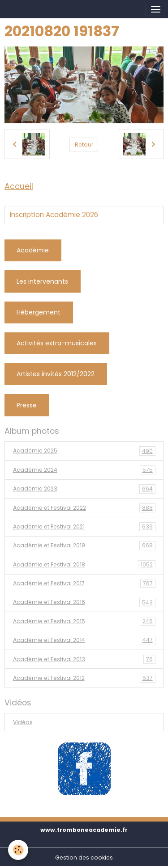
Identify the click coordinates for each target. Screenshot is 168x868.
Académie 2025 (84, 451)
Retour (84, 145)
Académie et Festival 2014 (84, 640)
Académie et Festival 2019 (84, 545)
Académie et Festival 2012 (84, 678)
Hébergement (39, 312)
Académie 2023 (84, 489)
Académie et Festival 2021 (84, 527)
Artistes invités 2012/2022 (56, 374)
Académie (33, 250)
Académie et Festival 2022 (84, 508)
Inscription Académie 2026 (54, 215)
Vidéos (23, 722)
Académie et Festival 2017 (84, 583)
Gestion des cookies (84, 858)
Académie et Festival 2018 (84, 565)
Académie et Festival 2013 (84, 659)
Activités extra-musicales (57, 343)
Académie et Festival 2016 (84, 602)
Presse (27, 405)
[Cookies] (18, 850)
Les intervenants (42, 281)
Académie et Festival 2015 (84, 621)
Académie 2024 (84, 470)
